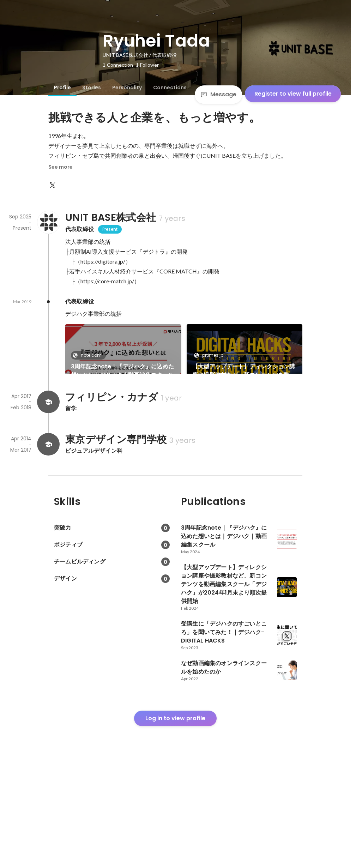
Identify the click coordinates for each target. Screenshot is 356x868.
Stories (92, 88)
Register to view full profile (293, 94)
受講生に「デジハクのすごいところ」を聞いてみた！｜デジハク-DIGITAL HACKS (122, 444)
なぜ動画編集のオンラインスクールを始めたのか (244, 444)
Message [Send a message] (218, 94)
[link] (123, 358)
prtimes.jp (211, 355)
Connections (170, 88)
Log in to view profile (175, 816)
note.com (89, 355)
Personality (127, 88)
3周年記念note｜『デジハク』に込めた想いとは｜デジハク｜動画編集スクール (122, 371)
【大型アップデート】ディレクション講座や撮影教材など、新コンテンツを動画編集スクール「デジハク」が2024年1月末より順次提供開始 (244, 371)
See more (61, 167)
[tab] (62, 88)
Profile (62, 88)
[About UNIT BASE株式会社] (48, 222)
